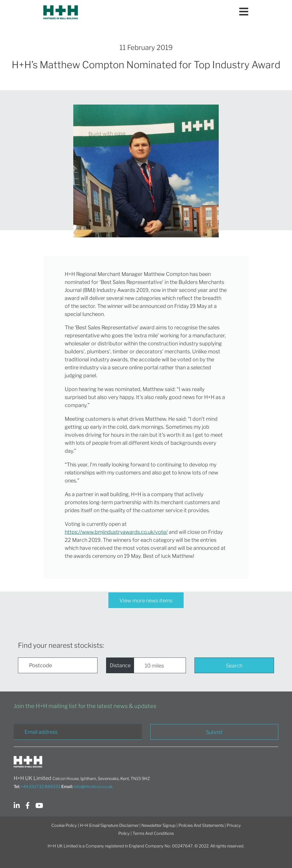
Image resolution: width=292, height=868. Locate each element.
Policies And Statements (201, 825)
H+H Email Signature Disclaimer (109, 825)
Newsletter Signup (159, 825)
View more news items (146, 601)
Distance (120, 665)
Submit (214, 732)
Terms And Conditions (153, 833)
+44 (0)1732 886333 (41, 787)
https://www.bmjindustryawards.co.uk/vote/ (116, 532)
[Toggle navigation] (244, 12)
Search (234, 666)
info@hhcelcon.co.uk (93, 787)
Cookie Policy (64, 825)
